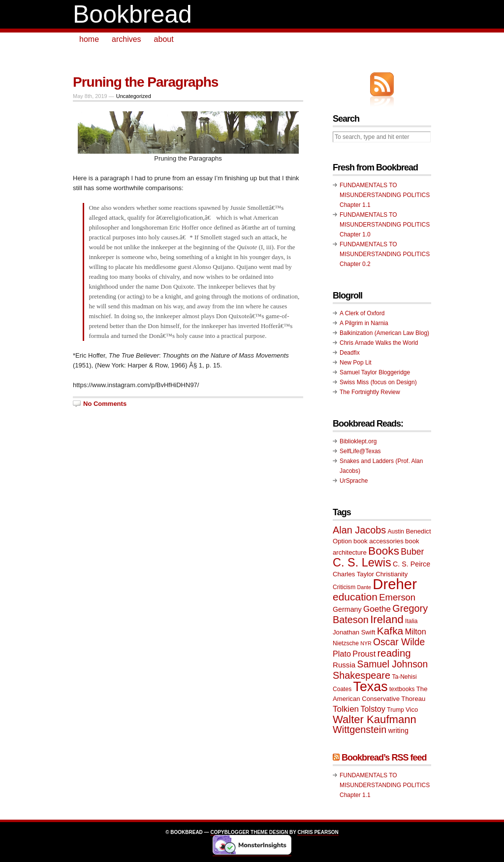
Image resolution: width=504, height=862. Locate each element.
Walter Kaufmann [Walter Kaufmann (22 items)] (375, 719)
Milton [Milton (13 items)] (416, 631)
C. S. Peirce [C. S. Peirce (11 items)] (411, 564)
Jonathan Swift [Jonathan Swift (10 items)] (354, 632)
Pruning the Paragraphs (145, 82)
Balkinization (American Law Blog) (384, 333)
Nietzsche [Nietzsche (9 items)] (346, 643)
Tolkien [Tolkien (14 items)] (346, 709)
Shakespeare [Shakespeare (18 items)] (362, 675)
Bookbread (132, 14)
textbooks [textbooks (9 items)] (402, 689)
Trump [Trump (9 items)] (395, 710)
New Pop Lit (356, 363)
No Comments (105, 404)
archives (126, 39)
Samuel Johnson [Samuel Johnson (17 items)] (393, 664)
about (164, 39)
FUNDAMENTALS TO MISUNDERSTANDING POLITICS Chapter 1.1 (385, 195)
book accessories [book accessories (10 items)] (378, 541)
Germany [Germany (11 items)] (347, 609)
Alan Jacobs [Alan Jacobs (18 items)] (359, 530)
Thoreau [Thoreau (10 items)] (413, 699)
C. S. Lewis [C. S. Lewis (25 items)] (362, 563)
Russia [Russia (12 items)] (344, 665)
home (89, 39)
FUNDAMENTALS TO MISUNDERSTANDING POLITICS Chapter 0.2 (385, 254)
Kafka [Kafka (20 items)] (390, 631)
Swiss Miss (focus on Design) (378, 382)
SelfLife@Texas (360, 451)
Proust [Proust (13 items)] (364, 654)
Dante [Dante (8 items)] (364, 587)
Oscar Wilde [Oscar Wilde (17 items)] (399, 642)
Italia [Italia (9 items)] (411, 621)
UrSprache (354, 481)
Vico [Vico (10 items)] (412, 710)
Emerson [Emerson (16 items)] (397, 597)
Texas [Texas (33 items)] (371, 687)
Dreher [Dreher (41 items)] (395, 584)
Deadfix (350, 353)
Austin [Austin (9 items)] (396, 531)
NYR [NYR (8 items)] (366, 643)
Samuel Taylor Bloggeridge (375, 372)
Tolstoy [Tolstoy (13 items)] (373, 709)
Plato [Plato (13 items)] (342, 654)
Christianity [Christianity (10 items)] (392, 574)
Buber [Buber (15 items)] (412, 552)
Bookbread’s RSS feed (384, 758)
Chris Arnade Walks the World (379, 343)
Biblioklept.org (358, 441)
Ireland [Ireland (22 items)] (387, 619)
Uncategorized (134, 96)
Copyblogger (230, 832)
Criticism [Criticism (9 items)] (344, 587)
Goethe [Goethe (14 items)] (377, 609)
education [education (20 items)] (355, 597)
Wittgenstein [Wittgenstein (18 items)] (360, 729)
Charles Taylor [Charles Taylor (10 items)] (353, 574)
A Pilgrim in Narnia (364, 323)
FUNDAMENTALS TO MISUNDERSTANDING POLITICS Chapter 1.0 (385, 225)
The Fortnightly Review (370, 392)
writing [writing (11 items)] (398, 730)
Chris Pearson (318, 832)
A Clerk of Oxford (362, 313)
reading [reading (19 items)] (394, 653)
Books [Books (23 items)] (384, 551)
